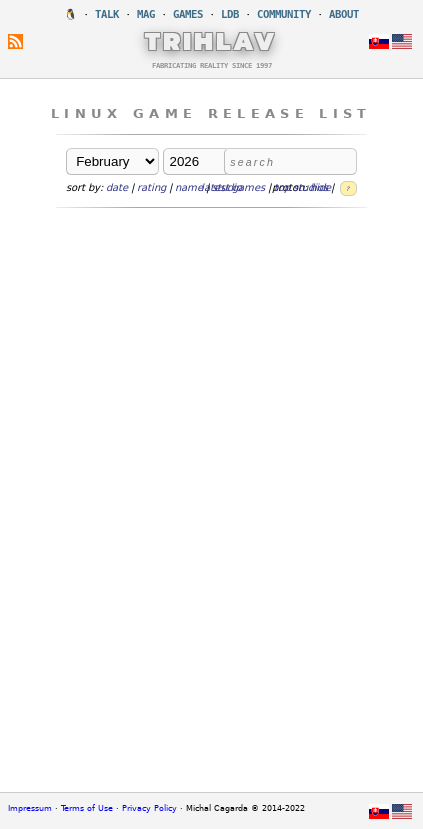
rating (151, 187)
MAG (146, 14)
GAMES (188, 14)
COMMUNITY (284, 14)
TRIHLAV (211, 41)
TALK (107, 14)
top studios (301, 187)
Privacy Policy (149, 808)
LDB (230, 14)
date (117, 187)
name (189, 187)
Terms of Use (87, 808)
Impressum (30, 808)
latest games (233, 187)
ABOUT (344, 14)
